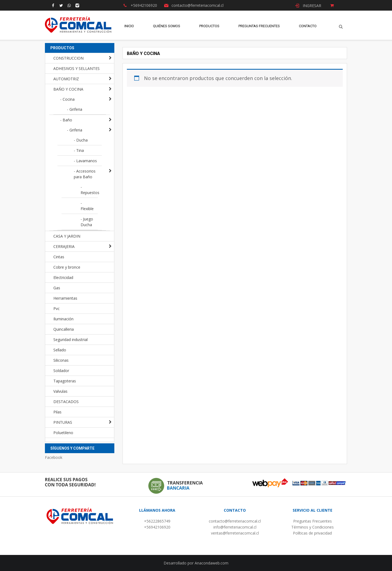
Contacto (308, 27)
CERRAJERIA (64, 246)
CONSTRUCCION (68, 58)
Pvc (56, 308)
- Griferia (75, 109)
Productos (209, 27)
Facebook (54, 457)
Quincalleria (64, 329)
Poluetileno (63, 433)
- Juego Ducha (87, 222)
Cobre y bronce (67, 267)
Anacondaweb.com (212, 563)
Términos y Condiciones (313, 527)
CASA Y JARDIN (67, 236)
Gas (57, 288)
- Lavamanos (85, 161)
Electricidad (63, 277)
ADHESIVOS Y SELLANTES (76, 68)
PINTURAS (63, 422)
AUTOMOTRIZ (66, 79)
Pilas (57, 412)
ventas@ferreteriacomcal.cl (235, 533)
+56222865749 (157, 521)
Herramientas (65, 298)
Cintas (59, 257)
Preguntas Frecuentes (259, 27)
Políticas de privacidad (312, 533)
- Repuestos (89, 190)
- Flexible (87, 206)
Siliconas (61, 360)
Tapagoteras (65, 381)
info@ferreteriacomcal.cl (235, 527)
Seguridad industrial (71, 340)
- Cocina (67, 99)
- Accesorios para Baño (85, 174)
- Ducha (81, 140)
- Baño (66, 120)
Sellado (60, 350)
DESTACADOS (66, 402)
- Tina (79, 150)
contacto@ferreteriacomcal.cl (235, 521)
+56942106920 (157, 527)
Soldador (61, 371)
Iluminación (63, 319)
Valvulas (60, 391)
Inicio (129, 27)
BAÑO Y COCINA (68, 89)
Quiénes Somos (167, 27)
